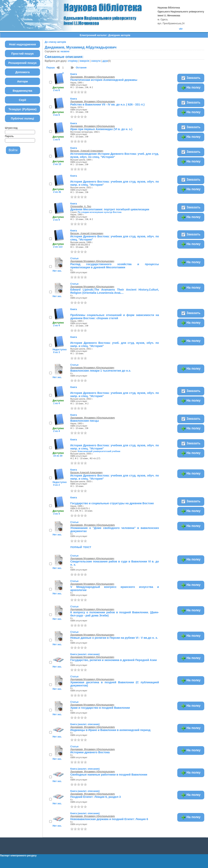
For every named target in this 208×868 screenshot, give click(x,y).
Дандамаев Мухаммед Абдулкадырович (92, 261)
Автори (23, 81)
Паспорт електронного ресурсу (18, 856)
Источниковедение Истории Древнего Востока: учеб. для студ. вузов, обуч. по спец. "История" (115, 155)
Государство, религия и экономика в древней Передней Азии (114, 660)
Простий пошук (22, 54)
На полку (191, 88)
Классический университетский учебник (99, 451)
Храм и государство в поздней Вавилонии (100, 708)
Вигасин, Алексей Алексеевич (87, 151)
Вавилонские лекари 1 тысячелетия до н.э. (101, 371)
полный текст (81, 547)
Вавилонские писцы (85, 421)
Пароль (9, 136)
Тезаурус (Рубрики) (23, 109)
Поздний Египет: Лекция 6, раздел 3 (96, 797)
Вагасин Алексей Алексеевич (86, 473)
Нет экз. (57, 271)
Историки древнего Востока (90, 752)
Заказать (191, 78)
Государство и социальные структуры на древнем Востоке (112, 503)
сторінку (73, 61)
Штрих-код (11, 128)
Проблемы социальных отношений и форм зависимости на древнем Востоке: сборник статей (115, 317)
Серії (23, 100)
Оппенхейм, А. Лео (81, 206)
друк (105, 61)
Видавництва (22, 91)
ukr (181, 29)
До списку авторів (55, 42)
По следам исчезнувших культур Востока (100, 212)
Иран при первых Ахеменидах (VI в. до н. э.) (101, 129)
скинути (96, 61)
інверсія (84, 61)
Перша (51, 68)
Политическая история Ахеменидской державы (104, 80)
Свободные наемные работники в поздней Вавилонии (109, 775)
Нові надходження (23, 44)
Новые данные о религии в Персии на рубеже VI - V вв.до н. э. (114, 638)
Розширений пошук (22, 63)
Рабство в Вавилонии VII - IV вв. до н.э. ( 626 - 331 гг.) (107, 104)
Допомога (23, 72)
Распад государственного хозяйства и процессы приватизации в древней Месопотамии (115, 266)
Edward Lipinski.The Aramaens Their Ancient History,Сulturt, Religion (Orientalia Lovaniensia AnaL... (115, 291)
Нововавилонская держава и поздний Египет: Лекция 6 (109, 819)
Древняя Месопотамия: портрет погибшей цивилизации (110, 209)
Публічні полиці (22, 118)
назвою (65, 51)
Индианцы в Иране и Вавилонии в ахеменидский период (110, 730)
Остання (81, 68)
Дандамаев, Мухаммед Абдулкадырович (93, 77)
